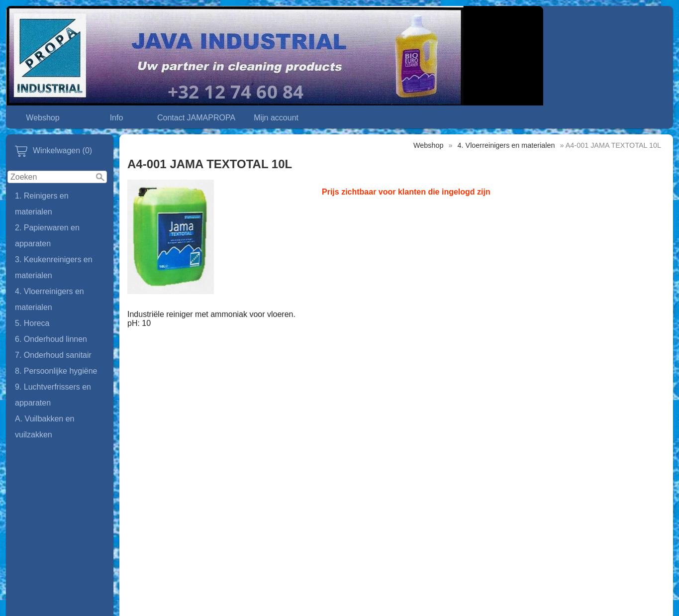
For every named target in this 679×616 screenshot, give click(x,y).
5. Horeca (32, 323)
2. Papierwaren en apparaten (47, 236)
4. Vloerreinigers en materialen (49, 299)
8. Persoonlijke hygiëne (56, 371)
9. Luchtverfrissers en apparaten (53, 395)
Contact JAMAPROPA (196, 118)
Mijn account (276, 118)
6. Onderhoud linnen (51, 339)
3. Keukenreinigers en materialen (54, 267)
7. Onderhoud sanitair (53, 355)
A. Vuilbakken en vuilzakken (45, 427)
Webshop (43, 118)
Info (117, 118)
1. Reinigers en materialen (42, 204)
